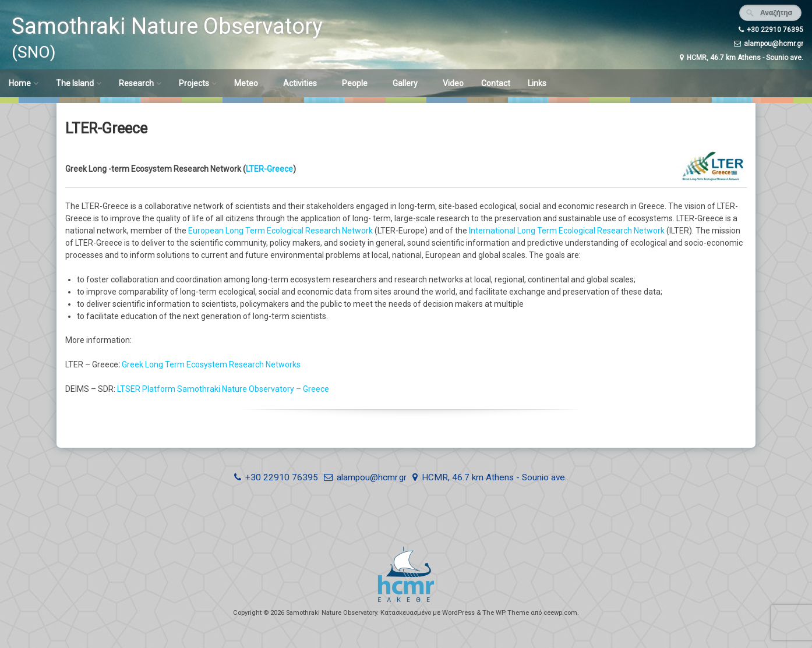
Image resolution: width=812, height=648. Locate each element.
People (355, 83)
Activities (300, 83)
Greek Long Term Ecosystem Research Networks (212, 364)
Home (20, 83)
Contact (496, 83)
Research (136, 83)
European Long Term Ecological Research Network (280, 231)
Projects (194, 83)
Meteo (246, 83)
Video (453, 83)
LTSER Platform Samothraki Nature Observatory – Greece (223, 389)
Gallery (405, 83)
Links (537, 83)
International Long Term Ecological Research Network (567, 231)
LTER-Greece (269, 169)
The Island (75, 83)
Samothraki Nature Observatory (167, 26)
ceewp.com (560, 613)
